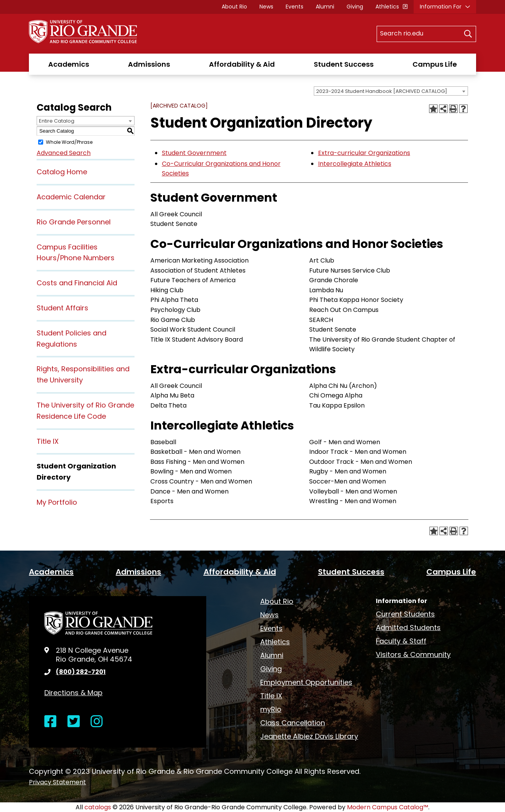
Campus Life (435, 64)
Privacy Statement (57, 782)
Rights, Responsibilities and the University (83, 374)
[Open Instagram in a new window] (97, 722)
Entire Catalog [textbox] (57, 121)
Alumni (325, 7)
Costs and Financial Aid (77, 283)
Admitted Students (408, 628)
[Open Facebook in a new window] (50, 722)
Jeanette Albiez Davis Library (309, 736)
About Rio (234, 7)
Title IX (48, 441)
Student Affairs (62, 308)
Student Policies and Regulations (72, 339)
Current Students (405, 614)
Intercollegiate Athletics (355, 164)
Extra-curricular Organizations (364, 153)
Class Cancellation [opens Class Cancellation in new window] (293, 723)
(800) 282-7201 (81, 672)
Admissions (149, 64)
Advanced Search (64, 153)
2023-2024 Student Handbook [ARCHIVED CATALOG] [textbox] (382, 91)
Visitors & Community (413, 654)
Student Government (194, 153)
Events (295, 7)
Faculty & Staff (401, 641)
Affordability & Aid (242, 64)
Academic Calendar (71, 197)
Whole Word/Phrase (69, 142)
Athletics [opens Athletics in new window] (387, 7)
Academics (69, 64)
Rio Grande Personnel (74, 222)
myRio (271, 709)
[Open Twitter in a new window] (74, 722)
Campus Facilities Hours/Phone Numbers (76, 253)
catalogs (98, 807)
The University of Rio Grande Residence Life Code (85, 411)
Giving (355, 7)
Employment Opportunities (306, 682)
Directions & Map (73, 693)
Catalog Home (62, 172)
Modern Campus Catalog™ (388, 807)
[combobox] (391, 91)
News (266, 7)
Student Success (344, 64)
